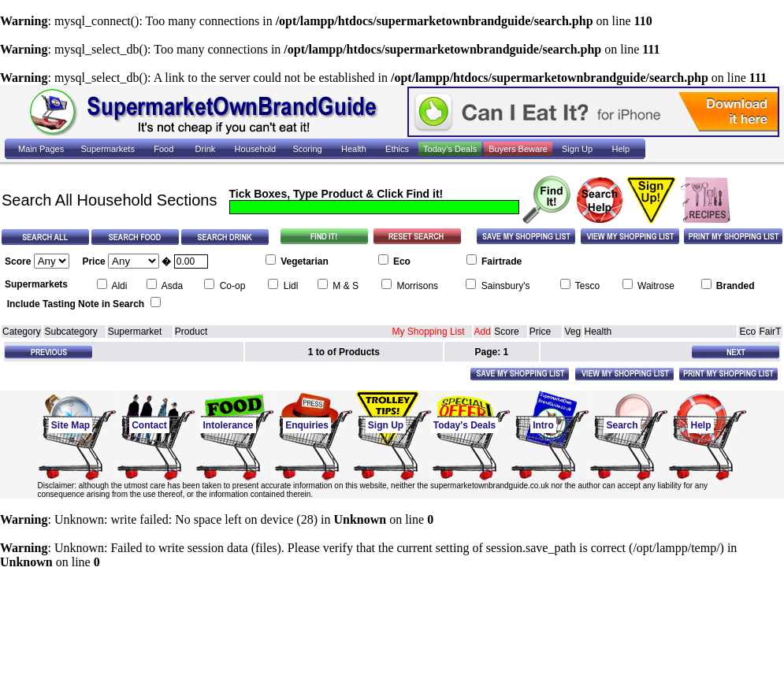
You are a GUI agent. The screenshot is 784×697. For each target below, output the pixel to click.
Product (191, 332)
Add (483, 332)
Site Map (71, 425)
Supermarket (135, 332)
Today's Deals (464, 425)
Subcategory (71, 332)
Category (22, 332)
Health (598, 332)
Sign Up (386, 425)
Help (700, 425)
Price (540, 332)
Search (622, 425)
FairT (770, 332)
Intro (543, 425)
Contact (149, 425)
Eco (747, 332)
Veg (572, 332)
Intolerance (228, 425)
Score (506, 332)
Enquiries (307, 425)
